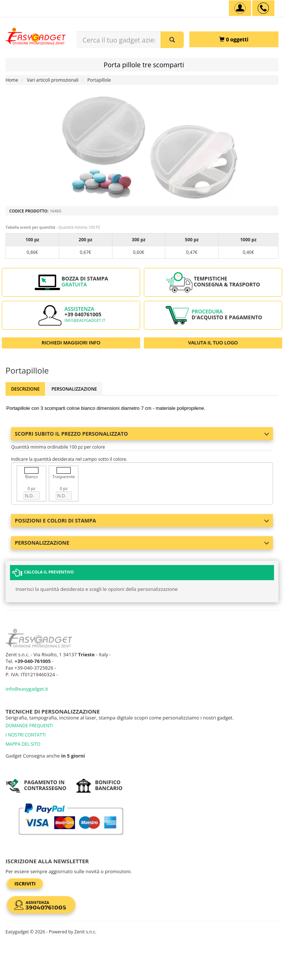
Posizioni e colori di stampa (142, 520)
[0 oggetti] (234, 39)
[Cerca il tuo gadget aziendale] (172, 40)
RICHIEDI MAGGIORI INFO (71, 343)
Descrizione (25, 389)
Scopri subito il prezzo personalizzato (142, 434)
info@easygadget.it (85, 320)
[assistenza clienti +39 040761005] (263, 8)
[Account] (240, 8)
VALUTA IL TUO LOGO (213, 343)
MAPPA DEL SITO (23, 744)
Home (12, 80)
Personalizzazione (74, 389)
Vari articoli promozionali (53, 80)
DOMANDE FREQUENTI (29, 726)
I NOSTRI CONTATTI (26, 735)
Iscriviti (25, 884)
